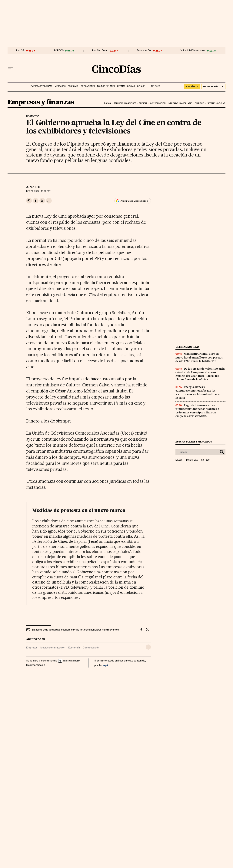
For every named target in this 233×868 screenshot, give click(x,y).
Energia (143, 103)
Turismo (200, 103)
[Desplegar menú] (10, 69)
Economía (73, 86)
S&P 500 (59, 51)
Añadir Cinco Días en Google (134, 201)
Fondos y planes (106, 86)
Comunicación (91, 648)
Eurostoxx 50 (144, 51)
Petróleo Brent (100, 51)
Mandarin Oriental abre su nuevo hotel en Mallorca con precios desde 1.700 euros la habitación (199, 357)
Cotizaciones (88, 86)
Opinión (141, 86)
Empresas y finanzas (41, 86)
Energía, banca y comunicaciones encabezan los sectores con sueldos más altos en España (198, 392)
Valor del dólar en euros (193, 51)
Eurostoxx (192, 460)
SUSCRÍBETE (192, 86)
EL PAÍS (154, 85)
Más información (37, 665)
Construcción (158, 103)
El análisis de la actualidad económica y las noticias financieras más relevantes (75, 630)
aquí (105, 665)
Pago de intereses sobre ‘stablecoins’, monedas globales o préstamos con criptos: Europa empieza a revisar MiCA (197, 411)
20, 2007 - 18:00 (38, 191)
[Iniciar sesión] (213, 87)
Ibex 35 (20, 51)
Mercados (60, 86)
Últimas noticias (126, 86)
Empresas (32, 648)
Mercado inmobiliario (180, 103)
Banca (108, 103)
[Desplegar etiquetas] (148, 647)
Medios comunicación (53, 648)
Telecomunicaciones (125, 103)
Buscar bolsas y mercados (194, 442)
